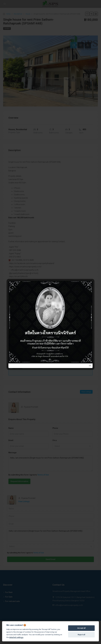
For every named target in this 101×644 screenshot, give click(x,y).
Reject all (81, 635)
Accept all (81, 628)
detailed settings (16, 637)
